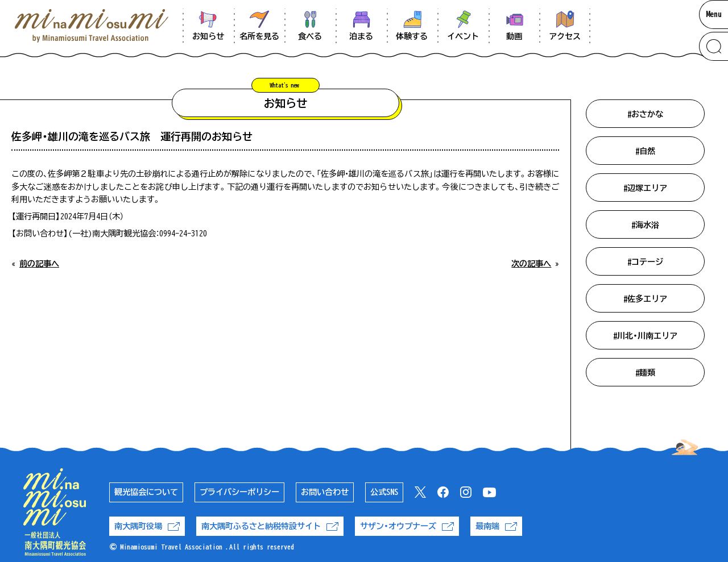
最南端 (496, 527)
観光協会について (146, 492)
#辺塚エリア (645, 188)
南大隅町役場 (147, 527)
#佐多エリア (645, 299)
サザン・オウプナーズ (407, 527)
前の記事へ (39, 264)
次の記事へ (531, 264)
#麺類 (645, 373)
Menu (714, 14)
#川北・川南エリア (645, 336)
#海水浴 (645, 225)
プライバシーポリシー (239, 492)
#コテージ (645, 262)
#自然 (645, 151)
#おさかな (645, 114)
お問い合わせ (325, 492)
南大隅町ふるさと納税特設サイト (270, 527)
